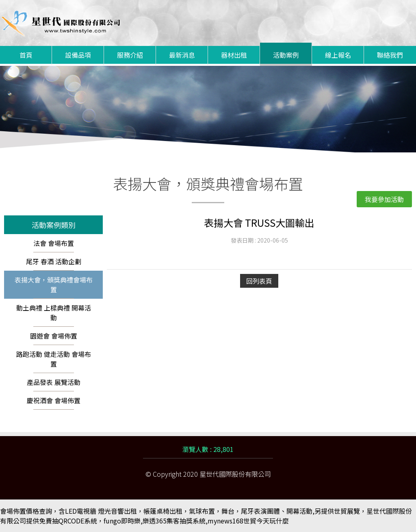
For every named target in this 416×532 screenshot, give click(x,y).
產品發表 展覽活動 (54, 382)
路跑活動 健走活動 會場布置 (54, 359)
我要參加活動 (384, 199)
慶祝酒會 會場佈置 (54, 400)
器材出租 (234, 55)
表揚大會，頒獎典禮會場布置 (54, 284)
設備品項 (78, 55)
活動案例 (286, 55)
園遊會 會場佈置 (54, 336)
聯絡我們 (390, 55)
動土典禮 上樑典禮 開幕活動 (54, 313)
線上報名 (338, 55)
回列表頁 (259, 281)
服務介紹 (130, 55)
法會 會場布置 (54, 243)
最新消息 (182, 55)
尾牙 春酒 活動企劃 (54, 261)
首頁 (26, 55)
